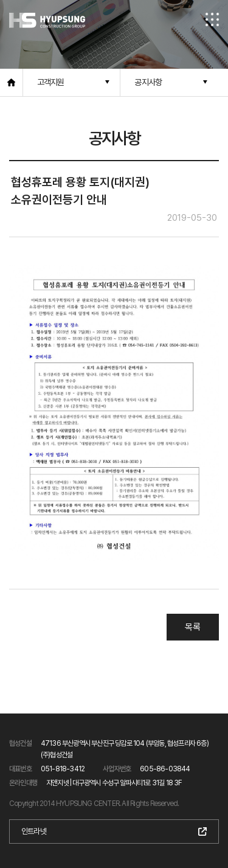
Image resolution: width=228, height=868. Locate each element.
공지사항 (148, 82)
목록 (193, 627)
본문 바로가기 (0, 0)
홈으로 (12, 82)
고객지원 (51, 82)
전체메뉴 (212, 19)
